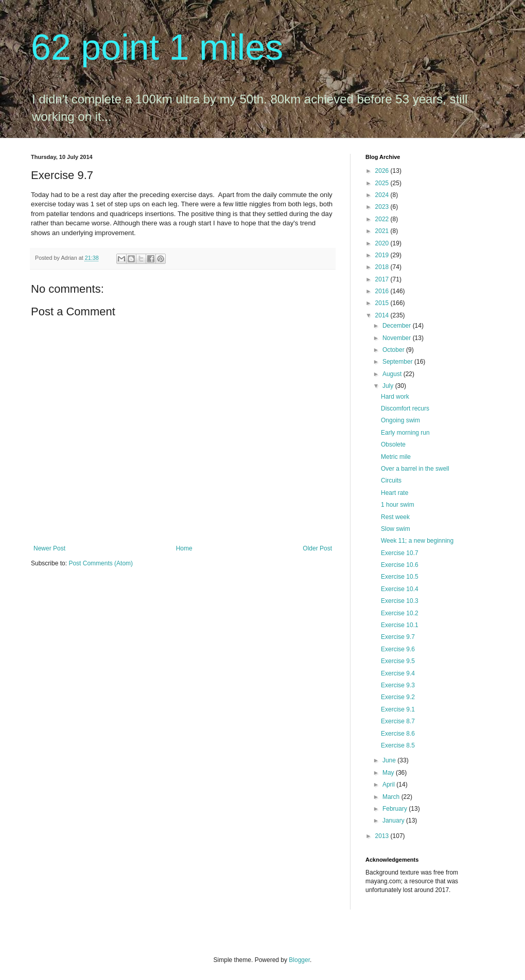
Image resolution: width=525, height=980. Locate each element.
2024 (383, 195)
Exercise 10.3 (400, 601)
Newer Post (49, 548)
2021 (383, 231)
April (389, 785)
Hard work (395, 397)
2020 (383, 243)
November (398, 338)
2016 (383, 291)
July (389, 386)
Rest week (395, 517)
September (398, 362)
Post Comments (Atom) (101, 563)
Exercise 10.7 (400, 553)
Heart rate (395, 493)
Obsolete (393, 444)
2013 (383, 836)
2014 (383, 315)
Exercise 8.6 (398, 734)
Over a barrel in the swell (415, 469)
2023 (383, 207)
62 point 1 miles (157, 47)
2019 (383, 255)
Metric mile (396, 457)
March (392, 797)
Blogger (299, 960)
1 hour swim (398, 505)
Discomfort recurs (405, 408)
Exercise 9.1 (398, 709)
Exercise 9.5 (398, 661)
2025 (383, 183)
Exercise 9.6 (398, 649)
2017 (383, 279)
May (389, 773)
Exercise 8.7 (398, 721)
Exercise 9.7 (398, 637)
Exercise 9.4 (398, 673)
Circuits (391, 480)
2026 (383, 171)
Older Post (317, 548)
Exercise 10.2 (400, 613)
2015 (383, 303)
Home (184, 548)
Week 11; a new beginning (417, 541)
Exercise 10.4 (400, 589)
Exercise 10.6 (400, 565)
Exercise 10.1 (400, 625)
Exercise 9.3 (398, 685)
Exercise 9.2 (398, 697)
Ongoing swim (400, 420)
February (396, 809)
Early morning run (405, 433)
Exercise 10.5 (400, 577)
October (394, 350)
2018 (383, 267)
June (390, 760)
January (394, 821)
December (398, 326)
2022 (383, 219)
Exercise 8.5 (398, 745)
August (393, 374)
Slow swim (396, 529)
